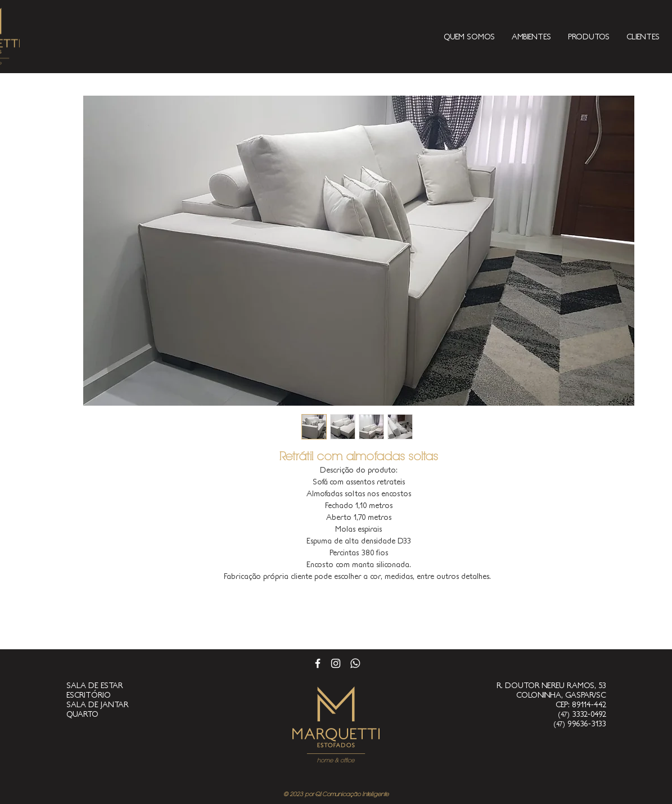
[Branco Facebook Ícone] (318, 663)
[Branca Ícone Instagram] (336, 663)
